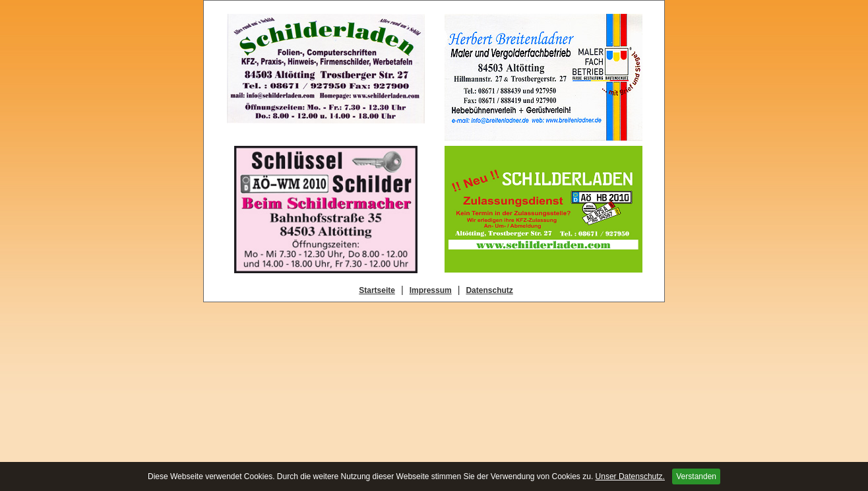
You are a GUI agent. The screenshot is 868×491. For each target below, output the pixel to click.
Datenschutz (489, 290)
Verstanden (696, 476)
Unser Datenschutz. (630, 476)
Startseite (377, 290)
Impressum (431, 290)
